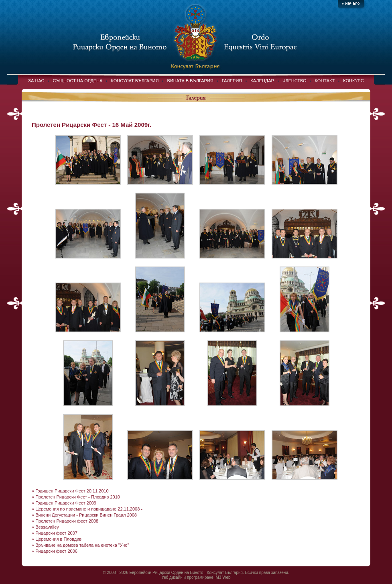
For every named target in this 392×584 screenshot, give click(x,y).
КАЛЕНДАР (262, 81)
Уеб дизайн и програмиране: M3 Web (196, 577)
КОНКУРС (353, 81)
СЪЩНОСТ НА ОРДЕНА (77, 81)
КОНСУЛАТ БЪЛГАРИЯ (135, 81)
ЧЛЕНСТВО (295, 81)
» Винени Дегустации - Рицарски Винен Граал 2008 (84, 515)
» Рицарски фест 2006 (55, 551)
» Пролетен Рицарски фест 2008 (65, 521)
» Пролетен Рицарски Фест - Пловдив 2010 (76, 497)
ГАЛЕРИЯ (232, 81)
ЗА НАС (36, 81)
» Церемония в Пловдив (57, 539)
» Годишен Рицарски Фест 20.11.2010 (70, 491)
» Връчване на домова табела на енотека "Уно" (80, 545)
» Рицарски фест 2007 (55, 533)
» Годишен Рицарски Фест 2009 (64, 503)
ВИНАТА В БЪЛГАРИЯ (190, 81)
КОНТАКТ (325, 81)
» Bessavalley (45, 527)
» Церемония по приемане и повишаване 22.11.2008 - (87, 509)
